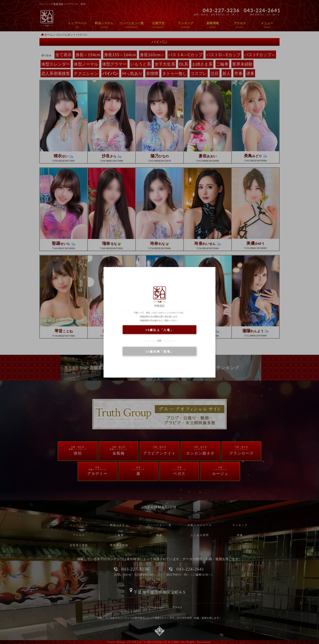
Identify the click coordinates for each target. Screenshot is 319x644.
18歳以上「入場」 (159, 330)
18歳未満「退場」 (159, 351)
